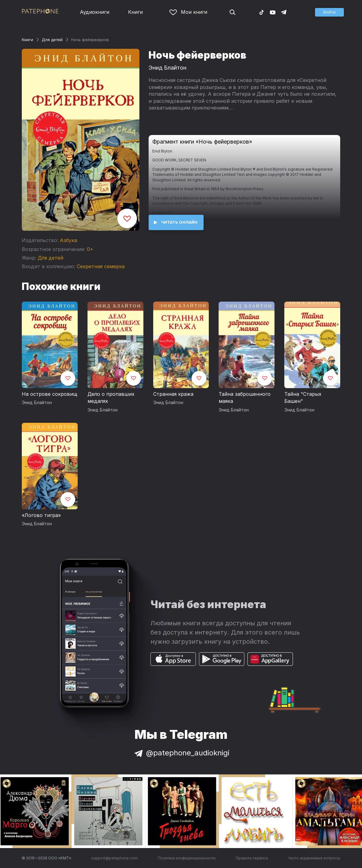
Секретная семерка (101, 266)
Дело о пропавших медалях (111, 398)
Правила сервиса (252, 858)
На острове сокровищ (50, 394)
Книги (135, 12)
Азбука (68, 240)
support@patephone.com (115, 858)
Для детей (52, 40)
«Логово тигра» (41, 515)
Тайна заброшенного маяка (245, 398)
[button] (329, 12)
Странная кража (173, 394)
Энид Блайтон (167, 68)
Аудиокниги (95, 12)
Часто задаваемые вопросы (314, 858)
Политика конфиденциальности (187, 858)
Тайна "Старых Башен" (303, 398)
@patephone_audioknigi (181, 753)
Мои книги (188, 12)
